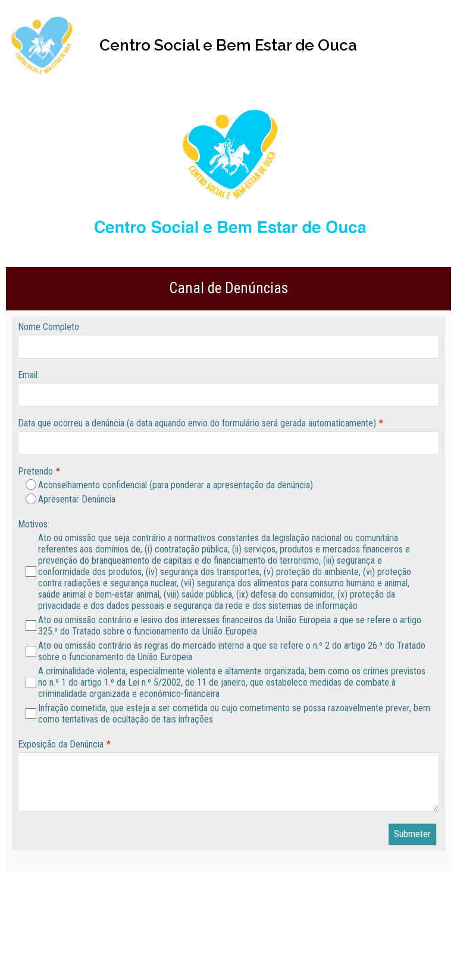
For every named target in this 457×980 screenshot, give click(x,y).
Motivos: (34, 524)
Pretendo (35, 471)
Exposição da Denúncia (61, 744)
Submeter (412, 834)
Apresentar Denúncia (71, 499)
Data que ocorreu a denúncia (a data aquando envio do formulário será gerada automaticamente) (197, 423)
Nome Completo (48, 327)
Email (28, 375)
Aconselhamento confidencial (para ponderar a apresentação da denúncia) (169, 485)
